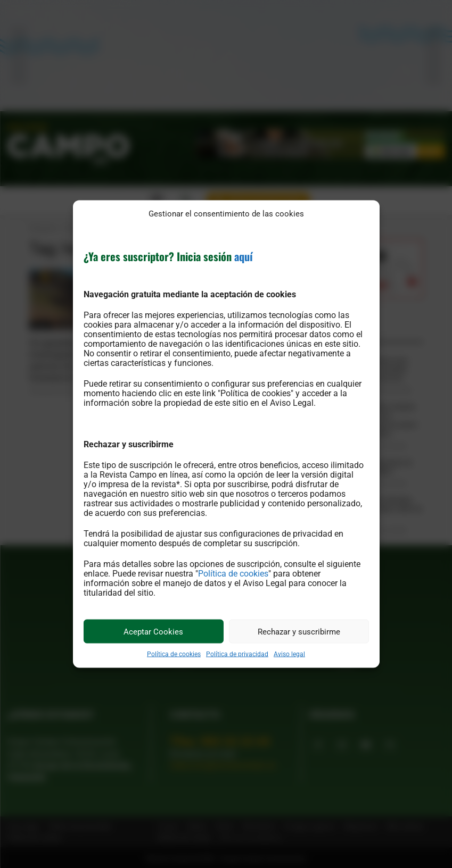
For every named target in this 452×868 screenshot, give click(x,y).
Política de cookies (233, 574)
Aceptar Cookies (153, 631)
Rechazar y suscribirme (299, 631)
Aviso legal (289, 654)
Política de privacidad (237, 654)
